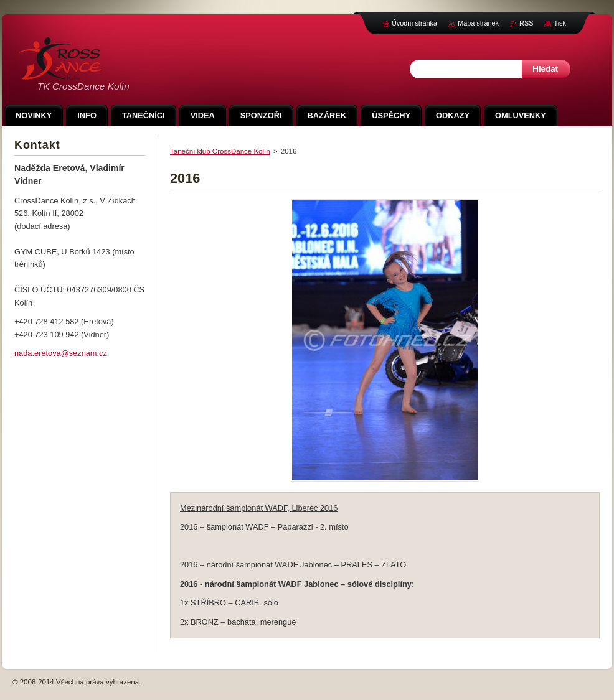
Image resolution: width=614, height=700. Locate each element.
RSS (526, 23)
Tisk (560, 23)
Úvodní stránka (414, 23)
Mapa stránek (478, 23)
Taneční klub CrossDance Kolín (220, 151)
